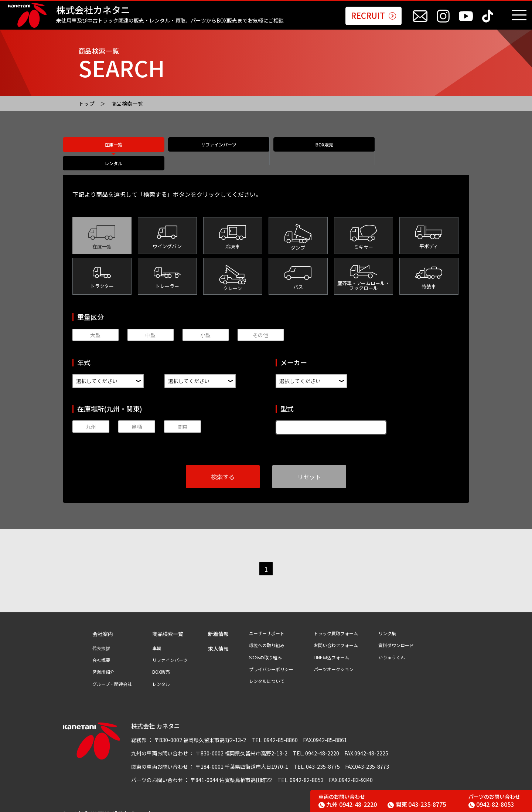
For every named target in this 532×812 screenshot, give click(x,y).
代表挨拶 (101, 640)
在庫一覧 (113, 152)
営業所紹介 (103, 664)
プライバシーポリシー (271, 661)
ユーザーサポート (267, 625)
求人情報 (218, 641)
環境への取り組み (267, 637)
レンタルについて (267, 673)
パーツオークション (334, 661)
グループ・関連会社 (112, 676)
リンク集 (387, 625)
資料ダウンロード (396, 637)
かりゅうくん (392, 649)
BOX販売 (317, 152)
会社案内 (103, 626)
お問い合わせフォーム (336, 637)
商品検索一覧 (127, 104)
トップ (87, 104)
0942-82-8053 (491, 804)
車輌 (157, 640)
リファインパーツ (215, 152)
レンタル (419, 152)
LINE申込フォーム (331, 649)
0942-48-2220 (348, 804)
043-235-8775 (417, 804)
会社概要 (101, 652)
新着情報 (218, 626)
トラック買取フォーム (336, 625)
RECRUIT (374, 16)
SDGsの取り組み (265, 649)
